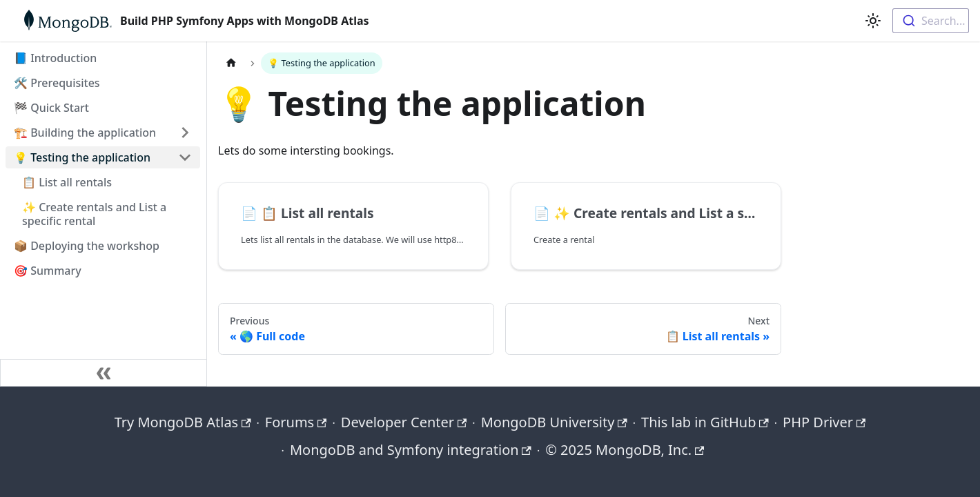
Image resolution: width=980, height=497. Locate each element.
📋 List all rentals (67, 182)
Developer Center (404, 422)
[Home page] (231, 63)
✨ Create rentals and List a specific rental (94, 214)
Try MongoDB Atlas (183, 422)
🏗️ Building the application (85, 133)
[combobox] (931, 21)
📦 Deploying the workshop (87, 246)
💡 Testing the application (82, 157)
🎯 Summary (48, 271)
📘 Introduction (55, 58)
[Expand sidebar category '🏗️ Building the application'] (185, 133)
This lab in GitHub (705, 422)
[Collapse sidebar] (104, 373)
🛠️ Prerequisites (57, 83)
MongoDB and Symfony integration (411, 450)
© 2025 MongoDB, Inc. (625, 450)
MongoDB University (554, 422)
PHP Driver (824, 422)
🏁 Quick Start (51, 108)
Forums (296, 422)
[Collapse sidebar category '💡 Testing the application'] (185, 157)
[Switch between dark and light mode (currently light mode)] (873, 21)
